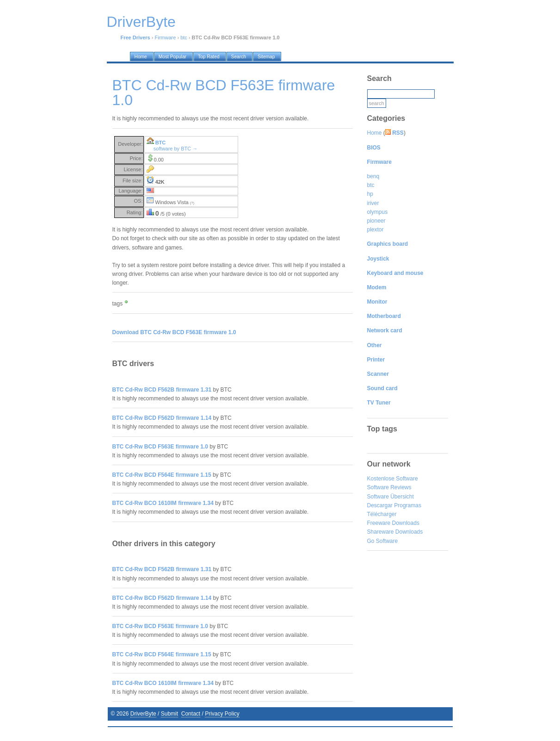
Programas (408, 505)
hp (370, 194)
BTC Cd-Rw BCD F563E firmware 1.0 (160, 447)
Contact (191, 714)
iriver (373, 203)
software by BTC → (175, 149)
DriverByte (143, 714)
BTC (161, 143)
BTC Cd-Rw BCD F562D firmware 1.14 (162, 418)
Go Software (383, 541)
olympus (378, 212)
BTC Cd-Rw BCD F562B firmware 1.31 (162, 390)
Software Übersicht (391, 497)
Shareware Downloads (395, 532)
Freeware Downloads (393, 523)
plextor (375, 230)
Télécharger (382, 514)
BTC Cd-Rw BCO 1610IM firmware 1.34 (163, 503)
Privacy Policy (222, 714)
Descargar (380, 505)
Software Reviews (389, 487)
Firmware (166, 37)
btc (184, 37)
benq (373, 176)
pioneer (376, 221)
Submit (169, 714)
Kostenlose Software (393, 479)
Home (375, 133)
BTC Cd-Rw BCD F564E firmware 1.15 (162, 475)
